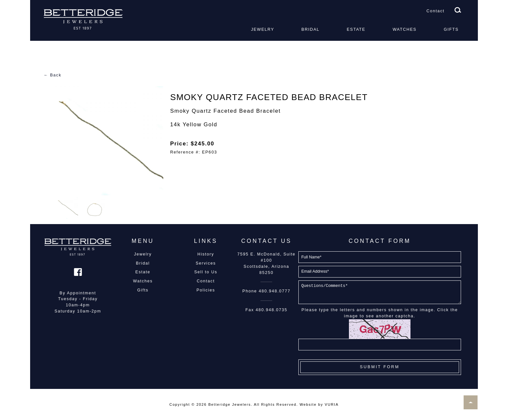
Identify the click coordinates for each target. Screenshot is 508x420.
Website (308, 404)
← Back (53, 75)
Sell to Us (206, 272)
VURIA (332, 404)
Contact (435, 11)
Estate (356, 29)
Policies (206, 290)
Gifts (451, 29)
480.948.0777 (275, 291)
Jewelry (263, 29)
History (206, 254)
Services (206, 263)
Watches (405, 29)
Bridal (310, 29)
